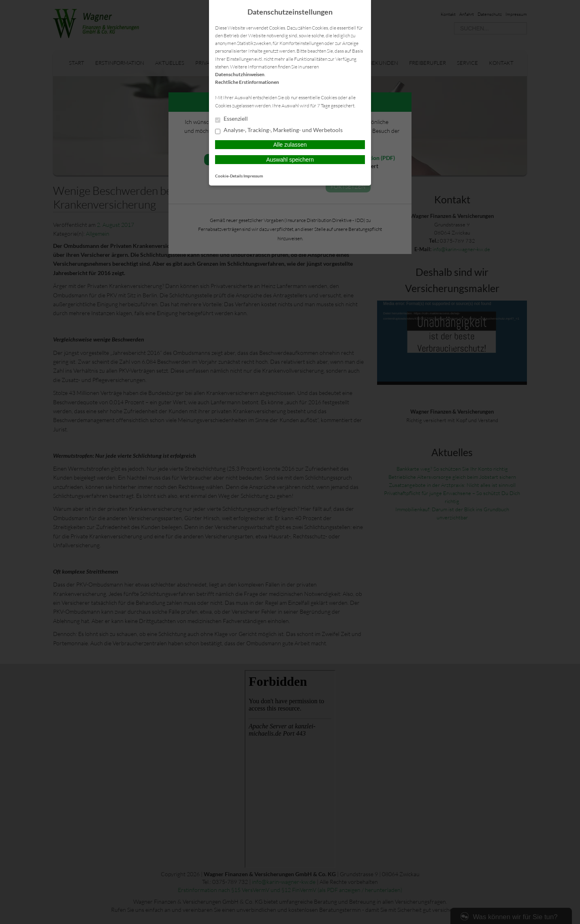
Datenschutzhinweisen (240, 74)
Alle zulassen (290, 145)
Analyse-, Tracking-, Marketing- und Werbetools (279, 130)
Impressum (253, 176)
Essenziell (231, 119)
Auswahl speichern (290, 160)
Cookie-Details (229, 176)
